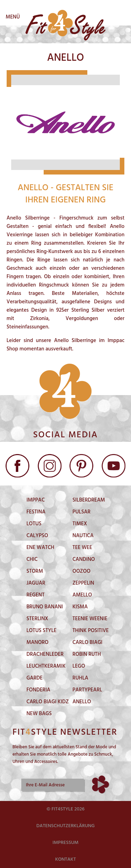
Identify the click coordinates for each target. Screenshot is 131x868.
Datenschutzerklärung (65, 826)
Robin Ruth (87, 654)
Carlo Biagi (88, 643)
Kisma (80, 607)
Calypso (37, 536)
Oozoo (82, 571)
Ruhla (81, 678)
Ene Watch (41, 548)
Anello (82, 702)
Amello (82, 595)
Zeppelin (83, 583)
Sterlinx (37, 619)
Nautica (83, 536)
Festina (36, 512)
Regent (36, 595)
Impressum (65, 843)
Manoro (38, 643)
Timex (80, 524)
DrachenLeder (45, 654)
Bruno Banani (45, 607)
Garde (35, 678)
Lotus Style (42, 631)
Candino (84, 559)
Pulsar (82, 512)
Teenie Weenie (90, 619)
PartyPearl (88, 690)
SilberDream (89, 500)
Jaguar (36, 583)
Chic (32, 559)
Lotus (34, 524)
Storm (35, 571)
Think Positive (91, 631)
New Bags (39, 714)
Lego (79, 666)
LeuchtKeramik (46, 666)
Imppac (36, 500)
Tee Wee (82, 548)
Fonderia (38, 690)
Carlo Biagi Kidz (48, 702)
